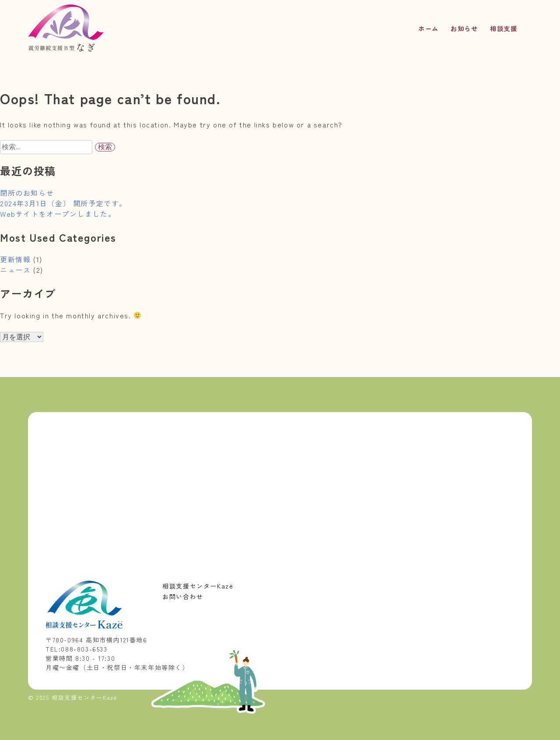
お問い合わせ (183, 596)
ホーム (428, 28)
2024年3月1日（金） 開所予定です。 (63, 203)
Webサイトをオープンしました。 (58, 214)
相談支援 (504, 28)
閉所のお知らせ (27, 193)
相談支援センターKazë (198, 586)
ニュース (15, 270)
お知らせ (464, 28)
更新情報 (15, 259)
